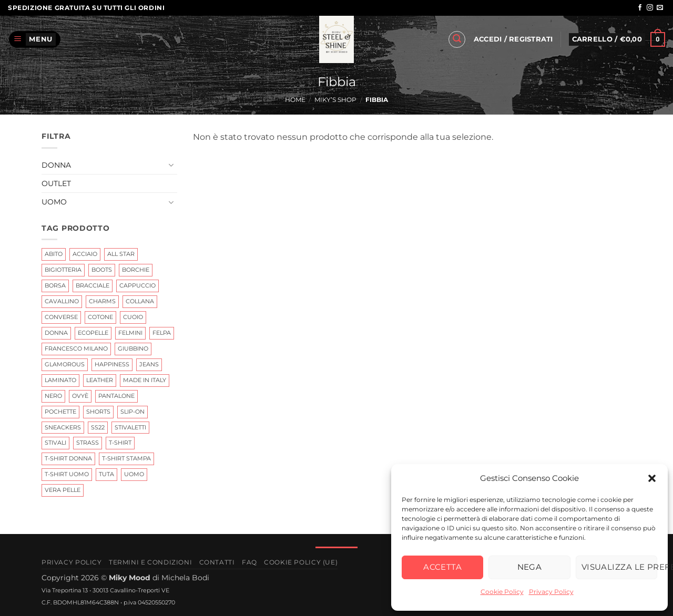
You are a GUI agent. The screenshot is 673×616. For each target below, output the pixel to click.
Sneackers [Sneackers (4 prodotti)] (63, 427)
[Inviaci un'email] (660, 8)
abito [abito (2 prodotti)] (54, 254)
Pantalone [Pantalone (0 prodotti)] (116, 395)
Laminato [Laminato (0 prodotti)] (60, 379)
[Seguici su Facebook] (640, 8)
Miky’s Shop (335, 100)
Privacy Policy (551, 592)
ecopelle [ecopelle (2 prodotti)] (93, 333)
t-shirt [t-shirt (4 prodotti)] (120, 443)
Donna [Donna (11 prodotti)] (56, 333)
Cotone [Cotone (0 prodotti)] (100, 317)
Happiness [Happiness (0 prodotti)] (112, 364)
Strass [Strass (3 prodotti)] (88, 443)
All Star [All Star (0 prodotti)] (121, 254)
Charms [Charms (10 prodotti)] (102, 301)
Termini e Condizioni (150, 562)
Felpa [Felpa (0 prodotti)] (162, 333)
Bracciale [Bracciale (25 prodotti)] (93, 285)
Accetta (442, 567)
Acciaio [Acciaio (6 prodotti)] (85, 254)
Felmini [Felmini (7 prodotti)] (130, 333)
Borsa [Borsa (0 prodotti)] (55, 285)
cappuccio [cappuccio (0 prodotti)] (137, 285)
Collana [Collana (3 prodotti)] (140, 301)
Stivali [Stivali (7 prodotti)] (55, 443)
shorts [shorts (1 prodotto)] (98, 411)
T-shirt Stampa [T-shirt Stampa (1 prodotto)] (126, 458)
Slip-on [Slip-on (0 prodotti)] (132, 411)
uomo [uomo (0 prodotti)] (134, 474)
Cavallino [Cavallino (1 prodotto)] (62, 301)
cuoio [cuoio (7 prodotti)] (133, 317)
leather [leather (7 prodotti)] (100, 379)
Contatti (217, 562)
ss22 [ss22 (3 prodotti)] (98, 427)
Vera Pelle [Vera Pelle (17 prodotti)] (63, 490)
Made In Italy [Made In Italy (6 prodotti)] (145, 379)
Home (295, 100)
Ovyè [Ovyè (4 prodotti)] (80, 395)
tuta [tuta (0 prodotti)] (106, 474)
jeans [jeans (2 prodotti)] (149, 364)
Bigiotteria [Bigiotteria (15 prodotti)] (63, 270)
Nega (530, 567)
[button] (652, 478)
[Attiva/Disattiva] (171, 165)
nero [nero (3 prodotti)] (53, 395)
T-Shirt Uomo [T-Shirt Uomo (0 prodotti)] (67, 474)
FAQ (249, 562)
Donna (56, 165)
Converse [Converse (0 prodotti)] (61, 317)
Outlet (56, 183)
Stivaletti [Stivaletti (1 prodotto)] (130, 427)
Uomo (54, 202)
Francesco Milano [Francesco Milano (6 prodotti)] (76, 348)
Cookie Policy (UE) (301, 562)
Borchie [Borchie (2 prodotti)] (136, 270)
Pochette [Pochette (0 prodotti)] (60, 411)
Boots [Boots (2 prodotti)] (102, 270)
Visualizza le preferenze (619, 567)
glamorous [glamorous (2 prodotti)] (65, 364)
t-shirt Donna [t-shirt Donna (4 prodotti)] (68, 458)
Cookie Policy (502, 592)
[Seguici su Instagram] (650, 8)
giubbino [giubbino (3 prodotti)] (133, 348)
